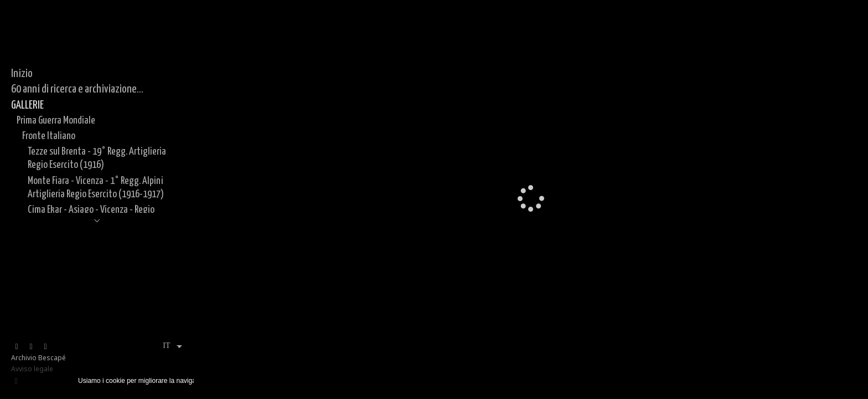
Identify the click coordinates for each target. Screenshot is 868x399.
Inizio (22, 74)
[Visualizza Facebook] (17, 347)
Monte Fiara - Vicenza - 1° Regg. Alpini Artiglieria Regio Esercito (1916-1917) (96, 188)
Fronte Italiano (49, 136)
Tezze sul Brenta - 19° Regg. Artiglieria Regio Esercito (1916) (97, 158)
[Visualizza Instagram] (31, 347)
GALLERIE (27, 105)
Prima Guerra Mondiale (56, 121)
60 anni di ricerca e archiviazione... (77, 89)
